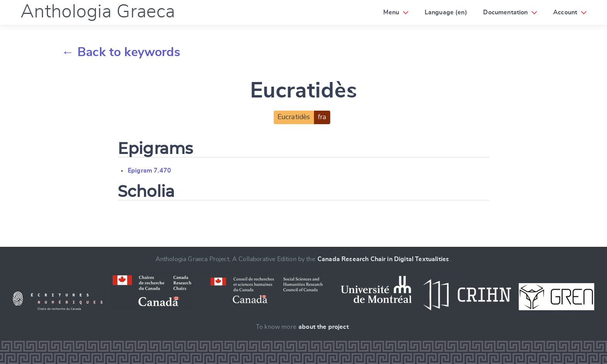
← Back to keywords (121, 52)
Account (565, 12)
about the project (324, 327)
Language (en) (446, 12)
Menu (391, 12)
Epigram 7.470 (149, 171)
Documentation (505, 12)
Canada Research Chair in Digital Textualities (383, 259)
